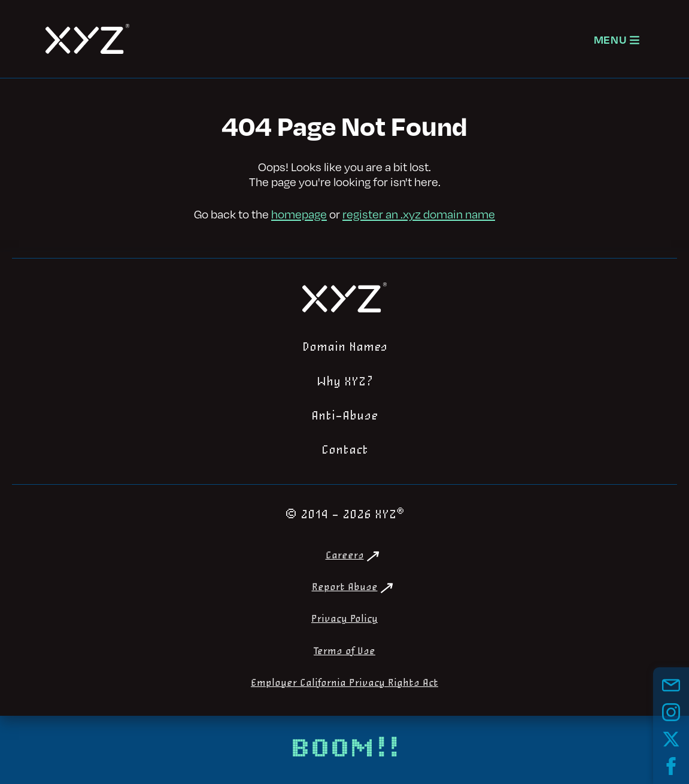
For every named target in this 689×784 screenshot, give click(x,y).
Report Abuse (345, 587)
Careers (345, 556)
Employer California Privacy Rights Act (344, 683)
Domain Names (345, 347)
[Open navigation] (617, 39)
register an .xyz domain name (419, 214)
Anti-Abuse (345, 416)
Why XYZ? (345, 382)
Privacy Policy (344, 619)
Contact (345, 450)
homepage (299, 214)
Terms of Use (344, 651)
